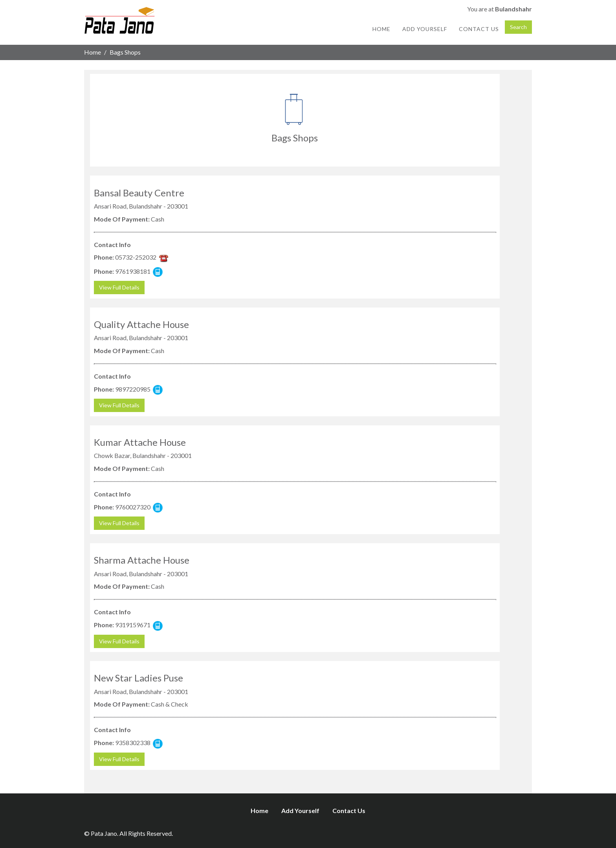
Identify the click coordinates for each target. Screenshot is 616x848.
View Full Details (119, 287)
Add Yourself (425, 29)
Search (518, 27)
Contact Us (479, 29)
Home (381, 29)
